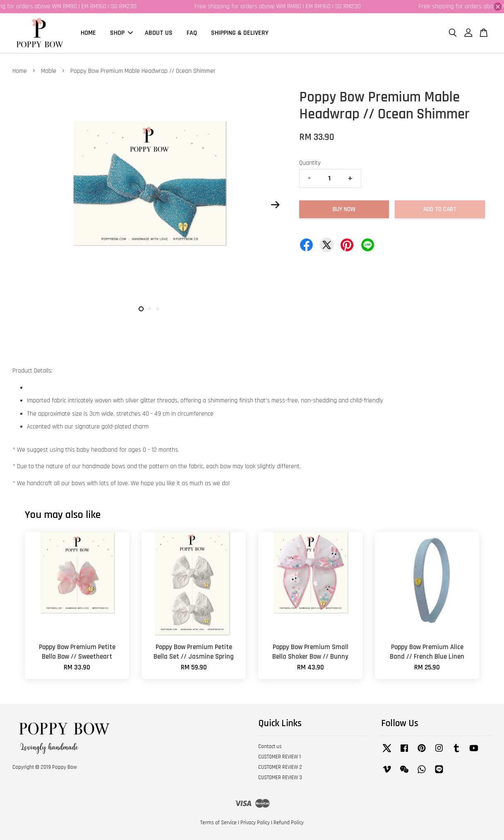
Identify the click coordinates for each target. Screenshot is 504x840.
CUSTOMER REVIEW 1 (280, 757)
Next (276, 205)
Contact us (270, 746)
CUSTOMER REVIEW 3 (280, 777)
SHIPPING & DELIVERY (240, 33)
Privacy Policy (255, 823)
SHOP (121, 33)
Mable (49, 71)
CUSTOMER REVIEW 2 (280, 767)
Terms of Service (218, 823)
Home (20, 71)
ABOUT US (159, 33)
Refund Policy (289, 823)
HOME (88, 33)
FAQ (192, 33)
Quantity (310, 163)
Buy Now (344, 209)
